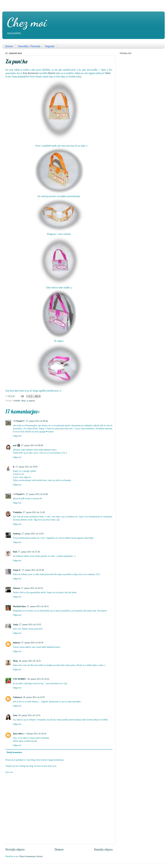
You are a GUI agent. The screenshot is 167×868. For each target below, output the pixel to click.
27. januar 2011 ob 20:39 (32, 643)
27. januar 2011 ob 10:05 (27, 467)
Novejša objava (15, 849)
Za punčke (17, 61)
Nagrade (50, 46)
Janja (15, 624)
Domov (9, 46)
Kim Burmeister (31, 73)
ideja (23, 401)
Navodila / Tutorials (29, 46)
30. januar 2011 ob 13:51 (29, 715)
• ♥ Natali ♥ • (19, 421)
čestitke (17, 401)
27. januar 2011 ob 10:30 (37, 494)
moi (15, 445)
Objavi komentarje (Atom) (31, 856)
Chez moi (27, 22)
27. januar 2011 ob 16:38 (33, 570)
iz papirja (31, 401)
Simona (16, 588)
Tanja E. (17, 570)
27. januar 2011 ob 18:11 (38, 606)
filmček (51, 73)
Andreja (17, 534)
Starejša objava (103, 849)
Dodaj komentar (14, 752)
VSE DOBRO (20, 679)
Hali (15, 552)
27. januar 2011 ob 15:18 (29, 552)
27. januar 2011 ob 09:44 (37, 421)
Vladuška (17, 512)
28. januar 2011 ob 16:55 (38, 679)
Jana (15, 715)
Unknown (17, 697)
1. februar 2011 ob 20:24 (35, 734)
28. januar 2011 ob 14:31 (30, 661)
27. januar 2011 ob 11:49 (34, 512)
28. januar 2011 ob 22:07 (34, 697)
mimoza (17, 643)
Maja (15, 661)
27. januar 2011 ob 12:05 (33, 534)
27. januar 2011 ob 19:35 (30, 624)
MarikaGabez (19, 606)
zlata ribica (18, 734)
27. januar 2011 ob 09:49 (32, 445)
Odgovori (17, 436)
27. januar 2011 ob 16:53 (32, 588)
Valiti (107, 73)
